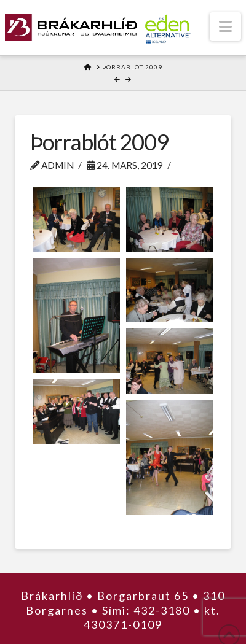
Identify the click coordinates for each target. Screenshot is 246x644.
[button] (225, 26)
